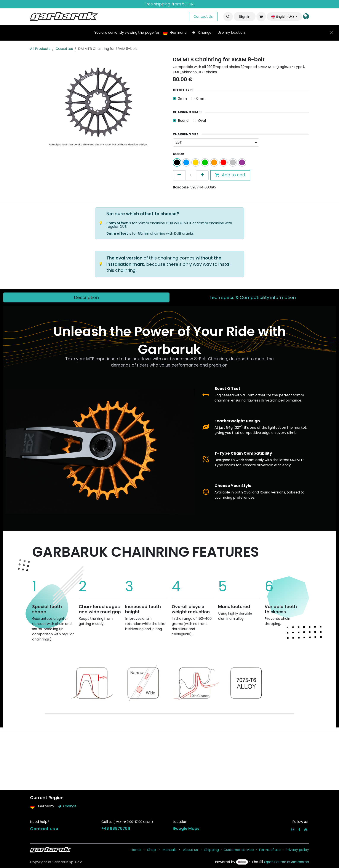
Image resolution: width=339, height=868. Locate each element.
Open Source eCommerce (286, 862)
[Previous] (46, 681)
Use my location (231, 32)
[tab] (86, 297)
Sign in (245, 17)
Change (202, 32)
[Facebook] (299, 829)
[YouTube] (306, 829)
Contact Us (203, 17)
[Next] (293, 681)
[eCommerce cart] (261, 17)
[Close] (331, 33)
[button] (228, 17)
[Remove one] (179, 175)
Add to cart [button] (230, 175)
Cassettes (64, 49)
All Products (40, 49)
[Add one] (202, 175)
